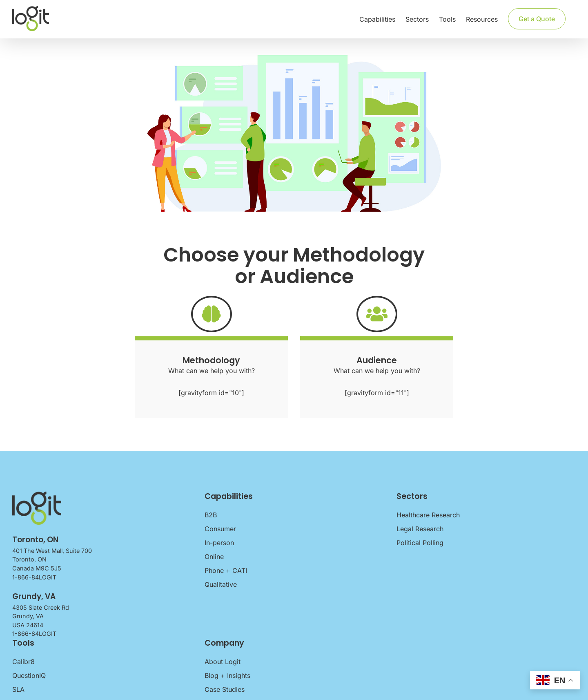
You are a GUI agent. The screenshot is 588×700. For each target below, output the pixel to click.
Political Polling (420, 543)
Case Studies (225, 689)
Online (214, 557)
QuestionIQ (29, 675)
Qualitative (221, 584)
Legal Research (420, 529)
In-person (219, 543)
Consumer (220, 529)
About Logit (223, 662)
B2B (211, 515)
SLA (18, 689)
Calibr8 (23, 662)
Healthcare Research (428, 515)
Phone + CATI (226, 570)
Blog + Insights (227, 675)
